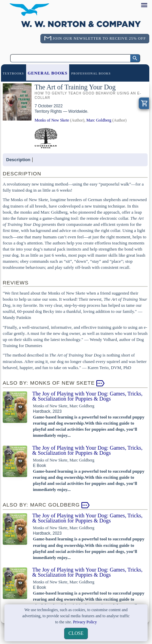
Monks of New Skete (52, 120)
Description (18, 160)
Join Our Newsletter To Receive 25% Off (99, 38)
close (76, 633)
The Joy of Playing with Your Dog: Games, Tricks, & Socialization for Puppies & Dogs (87, 396)
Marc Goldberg (99, 120)
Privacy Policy (85, 622)
